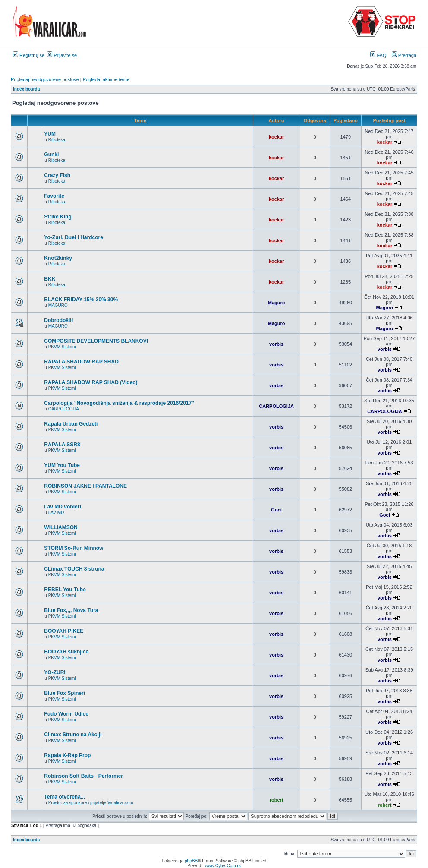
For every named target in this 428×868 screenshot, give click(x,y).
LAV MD (56, 513)
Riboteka (57, 140)
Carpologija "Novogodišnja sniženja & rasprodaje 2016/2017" (119, 403)
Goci (276, 510)
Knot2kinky (58, 258)
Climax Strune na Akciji (73, 735)
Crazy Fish (57, 175)
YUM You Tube (62, 465)
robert (277, 800)
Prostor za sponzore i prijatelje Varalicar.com (91, 803)
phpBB (191, 861)
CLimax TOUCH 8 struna (74, 569)
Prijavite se (62, 55)
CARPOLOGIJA (64, 409)
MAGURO (58, 305)
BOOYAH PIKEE (64, 631)
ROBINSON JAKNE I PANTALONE (85, 486)
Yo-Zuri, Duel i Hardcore (73, 237)
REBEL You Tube (65, 590)
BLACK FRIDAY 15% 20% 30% (81, 300)
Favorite (54, 196)
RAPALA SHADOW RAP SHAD (81, 362)
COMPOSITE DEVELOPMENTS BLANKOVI (96, 341)
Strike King (58, 217)
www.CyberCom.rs (223, 866)
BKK (50, 279)
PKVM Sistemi (62, 347)
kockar (276, 137)
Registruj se (29, 55)
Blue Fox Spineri (65, 693)
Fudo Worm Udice (66, 714)
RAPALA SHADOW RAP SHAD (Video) (91, 382)
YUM (50, 134)
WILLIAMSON (61, 527)
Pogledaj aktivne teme (106, 79)
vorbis (276, 344)
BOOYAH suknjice (66, 652)
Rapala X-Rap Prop (67, 755)
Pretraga (404, 55)
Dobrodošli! (58, 320)
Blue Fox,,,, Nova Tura (71, 610)
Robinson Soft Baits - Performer (83, 776)
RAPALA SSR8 (62, 445)
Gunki (51, 155)
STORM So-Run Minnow (74, 548)
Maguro (277, 303)
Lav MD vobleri (62, 507)
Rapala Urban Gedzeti (71, 424)
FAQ (378, 55)
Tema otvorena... (64, 797)
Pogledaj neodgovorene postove (45, 79)
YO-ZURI (55, 672)
